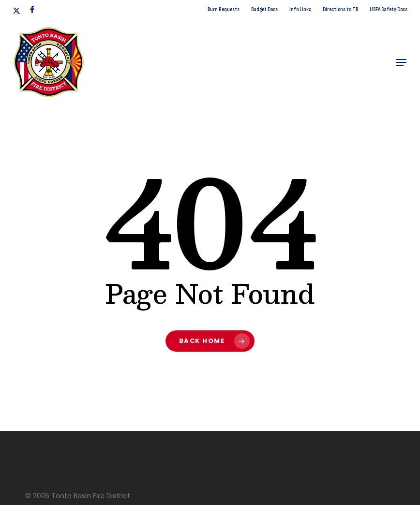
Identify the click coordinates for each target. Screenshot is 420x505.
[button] (401, 62)
